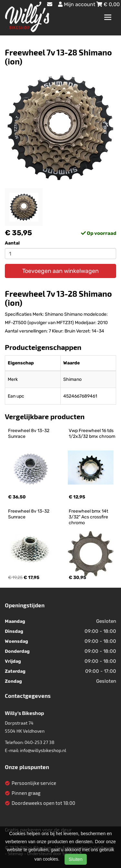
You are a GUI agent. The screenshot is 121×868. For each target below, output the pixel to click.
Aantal (12, 243)
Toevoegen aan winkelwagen (60, 271)
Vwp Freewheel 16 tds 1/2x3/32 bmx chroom (92, 434)
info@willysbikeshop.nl (43, 750)
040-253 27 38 (40, 742)
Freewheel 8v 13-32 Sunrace (29, 434)
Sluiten (76, 859)
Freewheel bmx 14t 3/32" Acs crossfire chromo (89, 517)
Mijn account (77, 4)
